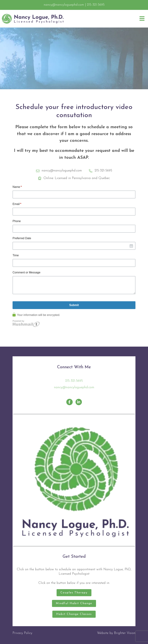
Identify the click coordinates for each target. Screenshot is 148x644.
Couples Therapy (74, 593)
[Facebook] (69, 402)
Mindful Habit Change (74, 603)
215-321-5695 (74, 381)
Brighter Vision (125, 633)
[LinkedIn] (79, 402)
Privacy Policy (22, 633)
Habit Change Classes (74, 614)
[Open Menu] (142, 19)
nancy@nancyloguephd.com (74, 387)
